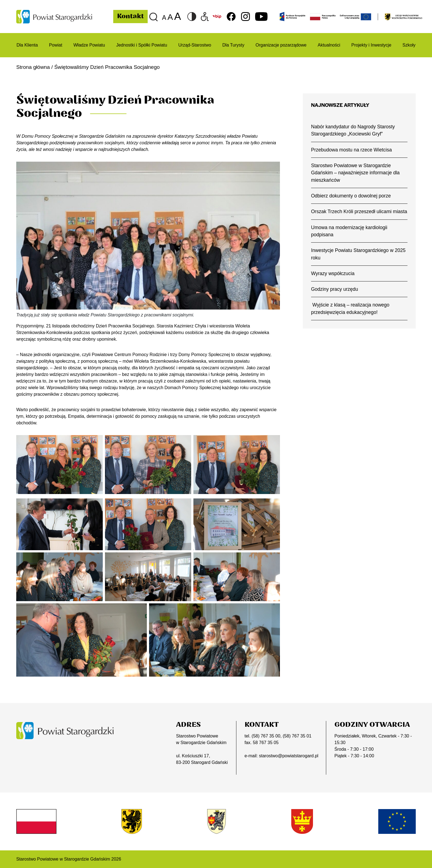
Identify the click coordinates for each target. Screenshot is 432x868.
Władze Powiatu (89, 45)
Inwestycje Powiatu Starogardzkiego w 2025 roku (358, 254)
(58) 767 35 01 (297, 736)
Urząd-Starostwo (195, 45)
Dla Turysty (233, 45)
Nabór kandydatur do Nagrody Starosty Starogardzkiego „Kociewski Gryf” (353, 130)
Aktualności (329, 45)
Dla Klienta (27, 45)
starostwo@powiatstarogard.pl (289, 756)
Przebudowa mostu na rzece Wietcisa (351, 150)
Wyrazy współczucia (333, 273)
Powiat (56, 45)
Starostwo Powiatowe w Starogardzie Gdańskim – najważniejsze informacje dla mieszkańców (355, 173)
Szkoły (409, 45)
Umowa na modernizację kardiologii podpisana (349, 231)
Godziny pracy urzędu (335, 289)
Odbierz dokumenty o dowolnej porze (351, 196)
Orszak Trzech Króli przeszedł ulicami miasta (359, 211)
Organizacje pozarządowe (281, 45)
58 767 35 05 (266, 743)
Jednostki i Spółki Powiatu (142, 45)
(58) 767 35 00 (266, 736)
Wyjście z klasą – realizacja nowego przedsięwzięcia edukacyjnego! (350, 308)
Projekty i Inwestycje (371, 45)
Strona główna (33, 67)
